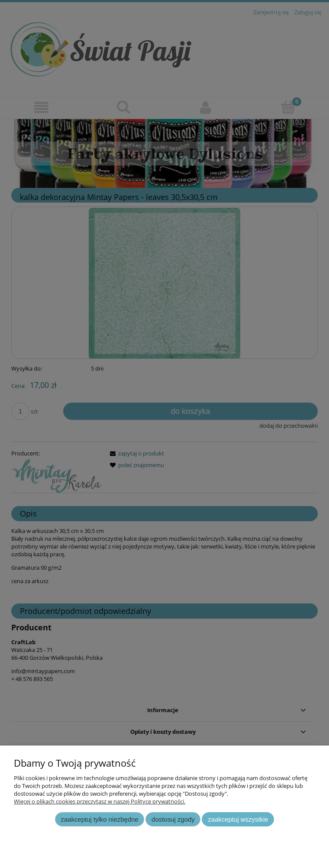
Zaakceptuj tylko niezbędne (99, 819)
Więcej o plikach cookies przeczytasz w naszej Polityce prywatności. (100, 801)
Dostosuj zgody (173, 819)
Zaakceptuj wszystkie (238, 819)
